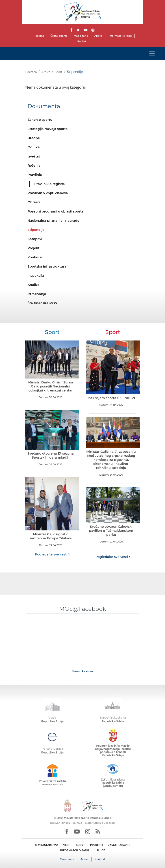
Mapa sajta (81, 36)
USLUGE (100, 850)
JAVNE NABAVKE (119, 845)
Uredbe (34, 138)
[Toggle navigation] (152, 53)
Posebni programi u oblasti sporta (56, 211)
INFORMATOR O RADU (75, 850)
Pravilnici (35, 175)
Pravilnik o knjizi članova (48, 193)
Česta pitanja (59, 36)
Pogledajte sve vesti (52, 554)
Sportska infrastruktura (47, 266)
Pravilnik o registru (50, 184)
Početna (39, 36)
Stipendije (36, 230)
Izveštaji (34, 156)
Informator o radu (120, 36)
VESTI (67, 845)
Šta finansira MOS (42, 303)
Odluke (34, 147)
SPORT (80, 845)
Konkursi (35, 257)
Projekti (34, 248)
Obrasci (34, 202)
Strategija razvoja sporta (48, 129)
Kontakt (82, 41)
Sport (59, 72)
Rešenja (34, 166)
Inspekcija (36, 276)
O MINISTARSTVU (47, 845)
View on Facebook (83, 671)
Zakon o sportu (40, 120)
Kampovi (35, 239)
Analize (34, 285)
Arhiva (98, 36)
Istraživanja (37, 294)
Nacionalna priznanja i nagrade (53, 221)
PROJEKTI (97, 845)
